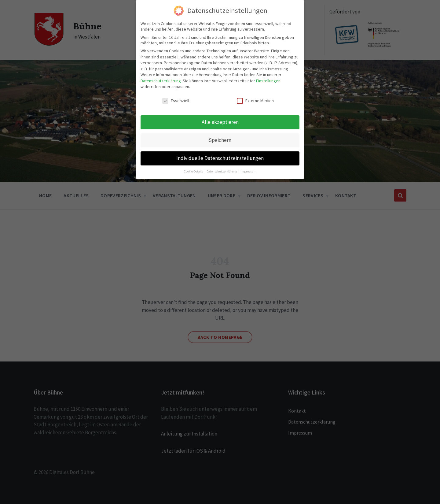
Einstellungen (268, 79)
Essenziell (176, 99)
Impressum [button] (248, 170)
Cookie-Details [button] (194, 170)
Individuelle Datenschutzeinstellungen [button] (220, 156)
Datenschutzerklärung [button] (222, 170)
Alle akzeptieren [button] (220, 120)
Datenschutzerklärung (161, 79)
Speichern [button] (220, 138)
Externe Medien (255, 99)
